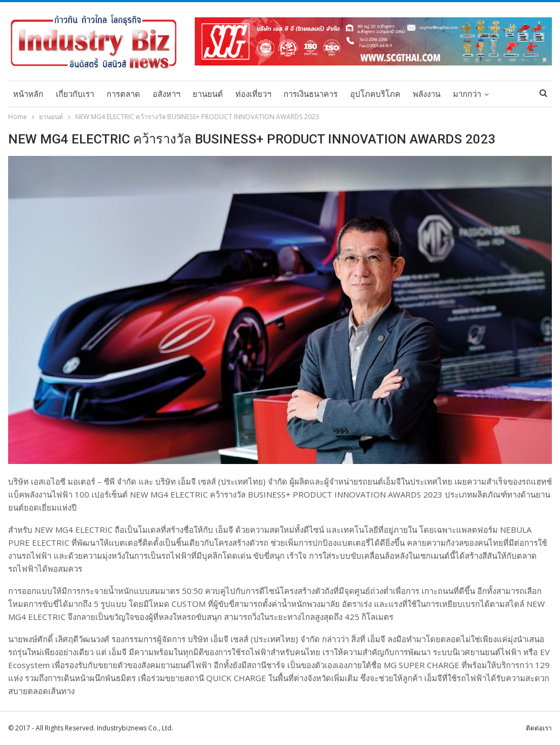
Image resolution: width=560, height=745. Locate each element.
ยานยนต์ (208, 94)
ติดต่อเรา (539, 728)
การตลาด (123, 94)
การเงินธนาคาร (311, 94)
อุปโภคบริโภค (375, 94)
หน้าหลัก (28, 94)
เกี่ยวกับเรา (75, 94)
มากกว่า (467, 94)
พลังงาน (427, 94)
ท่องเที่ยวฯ (253, 94)
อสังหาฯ (166, 94)
